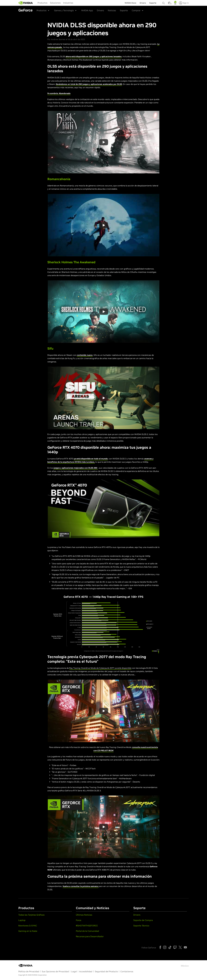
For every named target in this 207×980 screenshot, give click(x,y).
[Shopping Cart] (175, 4)
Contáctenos (127, 971)
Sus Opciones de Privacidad (55, 971)
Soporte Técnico (141, 926)
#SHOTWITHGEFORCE (87, 926)
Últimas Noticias (84, 915)
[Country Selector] (169, 4)
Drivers (100, 10)
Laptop (22, 920)
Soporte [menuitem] (153, 3)
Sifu (50, 348)
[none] (164, 2)
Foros (79, 920)
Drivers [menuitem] (143, 3)
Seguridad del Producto (106, 971)
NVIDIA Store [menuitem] (130, 3)
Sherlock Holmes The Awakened (71, 262)
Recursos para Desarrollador (90, 936)
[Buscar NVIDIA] (164, 2)
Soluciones (55, 3)
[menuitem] (42, 3)
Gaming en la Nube (28, 931)
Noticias (112, 10)
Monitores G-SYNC (28, 926)
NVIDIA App (87, 10)
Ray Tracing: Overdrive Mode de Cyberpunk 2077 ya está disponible (100, 668)
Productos (42, 3)
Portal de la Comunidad (87, 931)
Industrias (68, 3)
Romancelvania (59, 179)
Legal (74, 971)
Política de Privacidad (29, 971)
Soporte (124, 10)
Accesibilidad (86, 971)
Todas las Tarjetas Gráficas (31, 915)
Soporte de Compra (143, 920)
